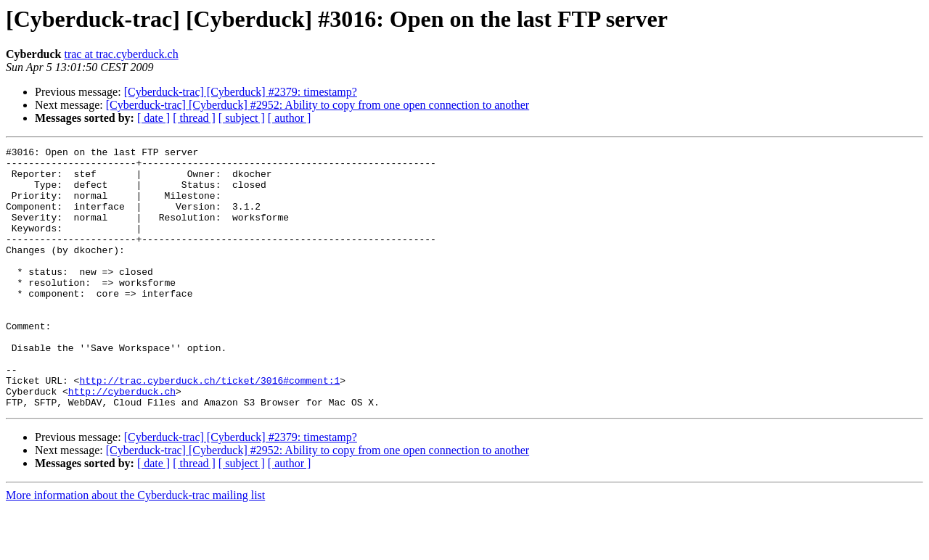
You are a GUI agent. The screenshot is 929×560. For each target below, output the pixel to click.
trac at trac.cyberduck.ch (121, 54)
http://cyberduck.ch (122, 441)
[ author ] (290, 118)
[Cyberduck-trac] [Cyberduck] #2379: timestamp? (241, 92)
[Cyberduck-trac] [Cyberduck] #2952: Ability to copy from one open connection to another (318, 105)
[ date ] (154, 118)
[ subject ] (242, 118)
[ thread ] (194, 118)
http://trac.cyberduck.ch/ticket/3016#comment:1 (209, 428)
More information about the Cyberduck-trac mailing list (135, 547)
